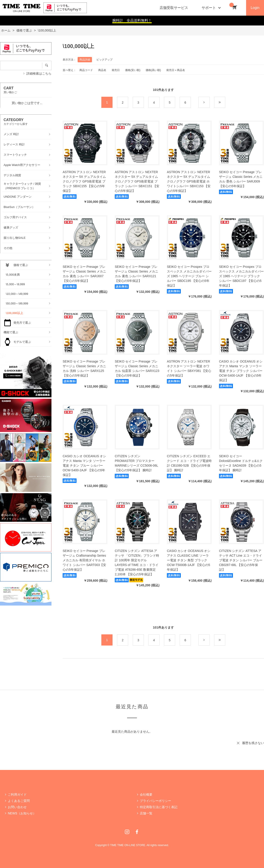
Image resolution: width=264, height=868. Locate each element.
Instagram (127, 832)
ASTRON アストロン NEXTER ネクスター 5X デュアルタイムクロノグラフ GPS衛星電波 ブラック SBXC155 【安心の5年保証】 (84, 181)
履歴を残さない (253, 743)
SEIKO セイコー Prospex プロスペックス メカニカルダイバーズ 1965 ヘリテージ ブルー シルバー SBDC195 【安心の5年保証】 (189, 276)
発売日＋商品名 (176, 70)
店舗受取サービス (174, 8)
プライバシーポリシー (155, 801)
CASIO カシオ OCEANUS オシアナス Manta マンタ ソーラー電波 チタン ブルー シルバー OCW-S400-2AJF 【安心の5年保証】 (84, 465)
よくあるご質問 (19, 801)
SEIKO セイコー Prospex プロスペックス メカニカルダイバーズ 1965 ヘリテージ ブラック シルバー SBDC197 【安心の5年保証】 (241, 276)
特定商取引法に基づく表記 (159, 807)
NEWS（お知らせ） (22, 813)
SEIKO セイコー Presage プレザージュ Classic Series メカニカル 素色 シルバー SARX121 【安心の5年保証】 (136, 274)
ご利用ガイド (17, 795)
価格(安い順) (133, 70)
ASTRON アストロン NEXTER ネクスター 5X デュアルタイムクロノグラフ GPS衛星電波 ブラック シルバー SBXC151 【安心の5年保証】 (137, 181)
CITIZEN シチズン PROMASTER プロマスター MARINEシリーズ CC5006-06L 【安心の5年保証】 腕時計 (136, 463)
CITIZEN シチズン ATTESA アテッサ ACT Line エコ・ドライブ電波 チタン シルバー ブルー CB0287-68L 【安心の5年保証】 (241, 560)
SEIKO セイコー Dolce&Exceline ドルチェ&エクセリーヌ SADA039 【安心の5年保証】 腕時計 (241, 463)
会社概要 (146, 795)
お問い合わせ (17, 807)
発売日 (116, 70)
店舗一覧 (146, 813)
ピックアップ (104, 60)
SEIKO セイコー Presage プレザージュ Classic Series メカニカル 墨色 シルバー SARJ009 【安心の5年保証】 (241, 179)
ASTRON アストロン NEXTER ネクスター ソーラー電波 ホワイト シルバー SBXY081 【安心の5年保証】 (189, 368)
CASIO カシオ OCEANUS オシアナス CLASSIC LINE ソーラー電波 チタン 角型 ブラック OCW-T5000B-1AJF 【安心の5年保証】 (189, 560)
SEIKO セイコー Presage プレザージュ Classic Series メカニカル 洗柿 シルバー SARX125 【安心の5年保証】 (84, 368)
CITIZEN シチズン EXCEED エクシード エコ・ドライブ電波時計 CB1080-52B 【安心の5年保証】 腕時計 (189, 463)
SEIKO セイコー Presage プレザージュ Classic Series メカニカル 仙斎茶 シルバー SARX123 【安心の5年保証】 (137, 368)
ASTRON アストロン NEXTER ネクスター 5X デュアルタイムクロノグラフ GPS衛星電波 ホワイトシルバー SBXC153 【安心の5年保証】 (189, 181)
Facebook (137, 832)
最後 (225, 103)
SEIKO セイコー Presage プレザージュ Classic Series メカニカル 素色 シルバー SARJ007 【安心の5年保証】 (84, 274)
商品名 (102, 70)
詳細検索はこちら (39, 73)
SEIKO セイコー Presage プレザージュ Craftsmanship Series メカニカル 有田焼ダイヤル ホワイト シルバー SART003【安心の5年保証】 (84, 560)
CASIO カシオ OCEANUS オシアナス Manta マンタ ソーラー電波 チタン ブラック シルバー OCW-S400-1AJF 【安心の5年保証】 (241, 371)
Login (255, 8)
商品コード (86, 70)
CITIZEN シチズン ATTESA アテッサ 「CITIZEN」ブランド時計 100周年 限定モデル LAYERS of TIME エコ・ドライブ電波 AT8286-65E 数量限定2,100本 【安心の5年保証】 (137, 563)
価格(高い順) (153, 70)
